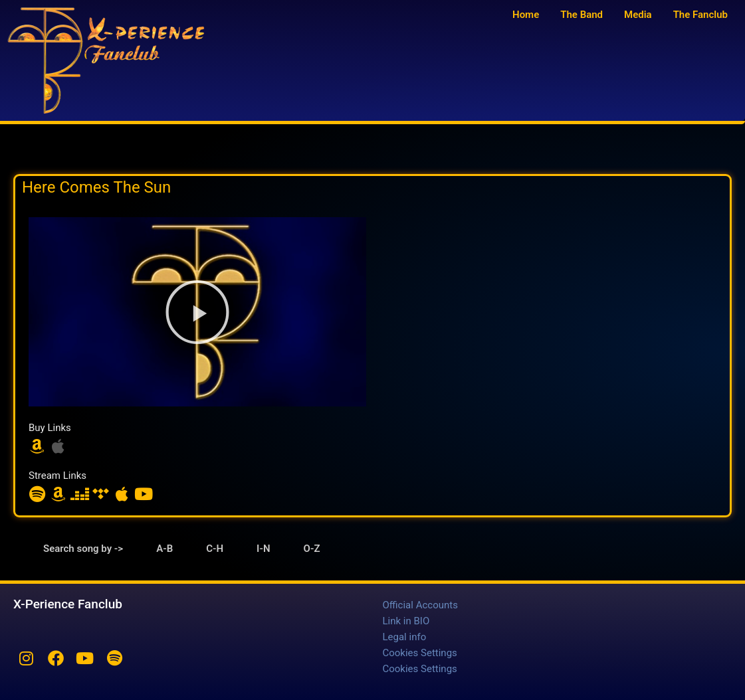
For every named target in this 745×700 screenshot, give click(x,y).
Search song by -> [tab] (83, 549)
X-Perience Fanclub (68, 604)
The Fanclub (700, 15)
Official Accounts (420, 605)
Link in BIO (406, 621)
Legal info (405, 637)
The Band (582, 15)
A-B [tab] (164, 549)
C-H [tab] (215, 549)
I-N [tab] (263, 549)
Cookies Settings (420, 653)
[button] (197, 312)
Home (526, 15)
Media (638, 15)
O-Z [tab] (312, 549)
